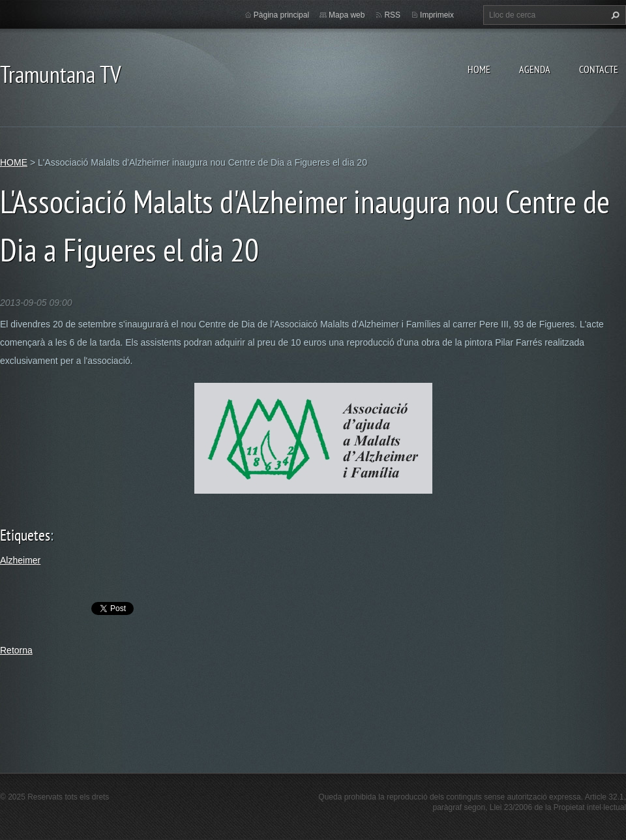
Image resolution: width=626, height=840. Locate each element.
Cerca (614, 15)
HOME (479, 69)
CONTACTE (599, 69)
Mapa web (347, 15)
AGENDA (535, 69)
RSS (392, 15)
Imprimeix (437, 15)
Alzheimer (20, 560)
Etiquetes (25, 535)
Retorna (16, 650)
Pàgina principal (281, 15)
